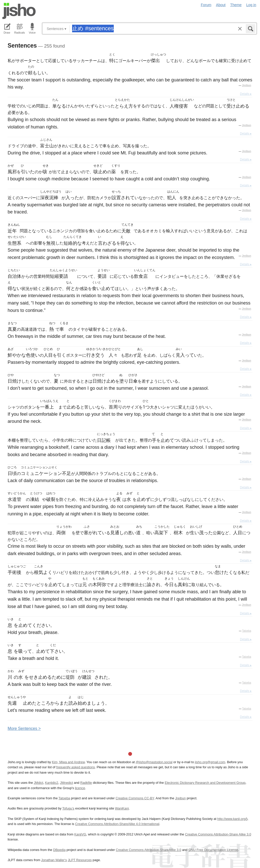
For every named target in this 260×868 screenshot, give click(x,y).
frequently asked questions (75, 767)
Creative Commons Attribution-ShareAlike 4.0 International (117, 824)
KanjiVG (80, 834)
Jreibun (247, 85)
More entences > (24, 728)
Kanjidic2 (52, 783)
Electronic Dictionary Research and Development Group (205, 783)
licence (80, 788)
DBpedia (59, 850)
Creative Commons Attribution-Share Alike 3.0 (218, 834)
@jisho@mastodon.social (154, 762)
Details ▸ (246, 94)
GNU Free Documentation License (213, 850)
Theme (236, 5)
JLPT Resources (80, 860)
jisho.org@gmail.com (210, 762)
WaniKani (122, 808)
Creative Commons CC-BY (135, 798)
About (221, 5)
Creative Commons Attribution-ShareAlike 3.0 (148, 850)
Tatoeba (247, 631)
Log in (251, 5)
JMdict (38, 783)
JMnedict (66, 783)
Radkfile (86, 783)
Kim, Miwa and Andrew (68, 762)
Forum (206, 5)
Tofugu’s (68, 808)
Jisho (19, 11)
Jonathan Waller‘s (54, 860)
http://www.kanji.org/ (232, 819)
